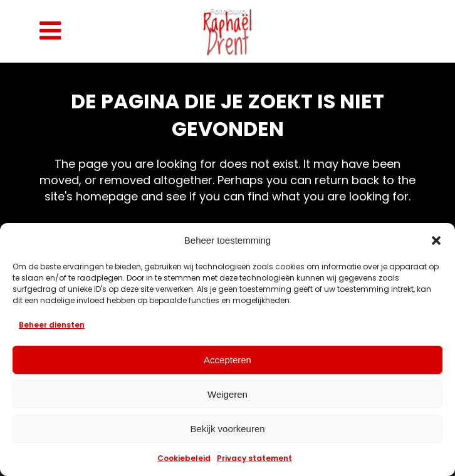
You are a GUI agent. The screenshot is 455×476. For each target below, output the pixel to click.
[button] (436, 241)
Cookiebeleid (184, 458)
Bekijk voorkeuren (227, 429)
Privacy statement (254, 458)
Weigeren (227, 394)
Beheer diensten (52, 325)
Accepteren (227, 360)
